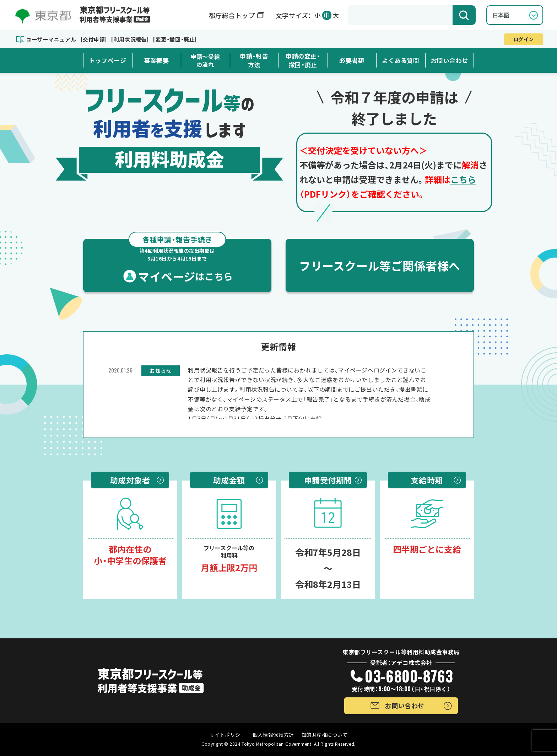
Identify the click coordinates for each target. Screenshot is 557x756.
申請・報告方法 (254, 60)
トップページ (107, 60)
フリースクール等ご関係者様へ (380, 266)
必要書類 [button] (352, 60)
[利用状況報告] (130, 39)
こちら (463, 179)
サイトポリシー (228, 735)
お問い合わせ (450, 60)
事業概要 (156, 60)
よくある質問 (401, 60)
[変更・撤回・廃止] (175, 39)
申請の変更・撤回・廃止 (303, 60)
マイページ (177, 262)
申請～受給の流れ (205, 61)
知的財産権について (325, 735)
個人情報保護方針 (273, 735)
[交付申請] (94, 39)
